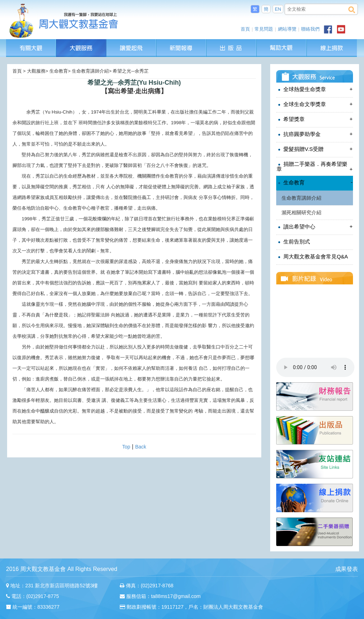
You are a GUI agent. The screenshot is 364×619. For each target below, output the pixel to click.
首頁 (245, 29)
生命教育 (315, 182)
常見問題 (264, 29)
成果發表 (347, 569)
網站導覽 (287, 29)
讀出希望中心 (315, 227)
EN (278, 9)
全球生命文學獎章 (315, 104)
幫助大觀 (282, 43)
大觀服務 (81, 43)
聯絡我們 (310, 29)
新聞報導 (182, 43)
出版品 (232, 43)
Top (126, 447)
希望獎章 (315, 119)
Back (141, 447)
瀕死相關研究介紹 (301, 213)
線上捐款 (332, 48)
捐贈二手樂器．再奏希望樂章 (315, 166)
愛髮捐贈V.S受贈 (315, 149)
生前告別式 (293, 242)
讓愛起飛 (132, 43)
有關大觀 (31, 43)
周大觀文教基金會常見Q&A (312, 257)
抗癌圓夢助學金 (315, 134)
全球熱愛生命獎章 (315, 89)
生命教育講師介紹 (301, 198)
